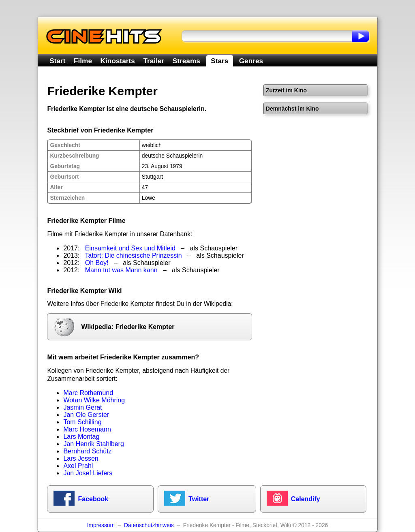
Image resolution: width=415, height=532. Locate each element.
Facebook (93, 499)
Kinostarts (118, 61)
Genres (251, 61)
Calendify (306, 499)
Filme (83, 61)
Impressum (101, 525)
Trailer (154, 61)
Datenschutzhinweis (149, 525)
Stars (219, 61)
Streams (186, 61)
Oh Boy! (97, 263)
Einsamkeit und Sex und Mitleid (130, 248)
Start (57, 61)
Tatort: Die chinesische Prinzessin (134, 255)
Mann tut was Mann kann (121, 270)
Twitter (199, 499)
